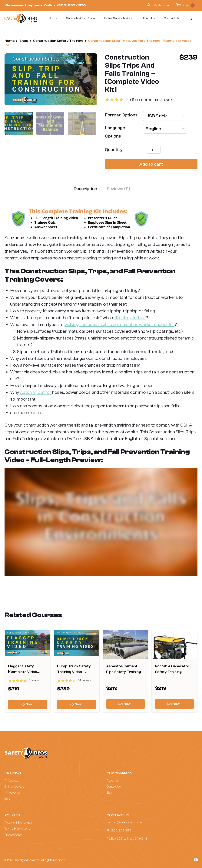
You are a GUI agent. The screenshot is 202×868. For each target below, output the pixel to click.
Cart (7, 799)
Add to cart (151, 164)
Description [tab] (85, 189)
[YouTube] (196, 860)
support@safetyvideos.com (124, 822)
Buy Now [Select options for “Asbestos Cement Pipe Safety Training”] (124, 704)
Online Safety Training (119, 18)
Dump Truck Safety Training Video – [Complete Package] (75, 672)
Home (53, 18)
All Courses (12, 781)
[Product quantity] (154, 150)
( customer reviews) (151, 100)
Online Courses (14, 787)
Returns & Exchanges (18, 823)
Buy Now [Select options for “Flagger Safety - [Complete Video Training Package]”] (26, 704)
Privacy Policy (13, 835)
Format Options (121, 115)
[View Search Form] (190, 18)
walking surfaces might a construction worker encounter (119, 325)
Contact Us (172, 18)
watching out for (36, 392)
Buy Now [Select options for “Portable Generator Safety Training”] (173, 704)
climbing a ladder (130, 318)
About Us (149, 18)
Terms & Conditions (17, 829)
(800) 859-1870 (71, 5)
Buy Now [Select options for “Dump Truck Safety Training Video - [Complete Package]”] (75, 704)
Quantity (114, 150)
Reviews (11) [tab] (119, 189)
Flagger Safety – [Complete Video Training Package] (23, 672)
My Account (158, 5)
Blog (109, 793)
